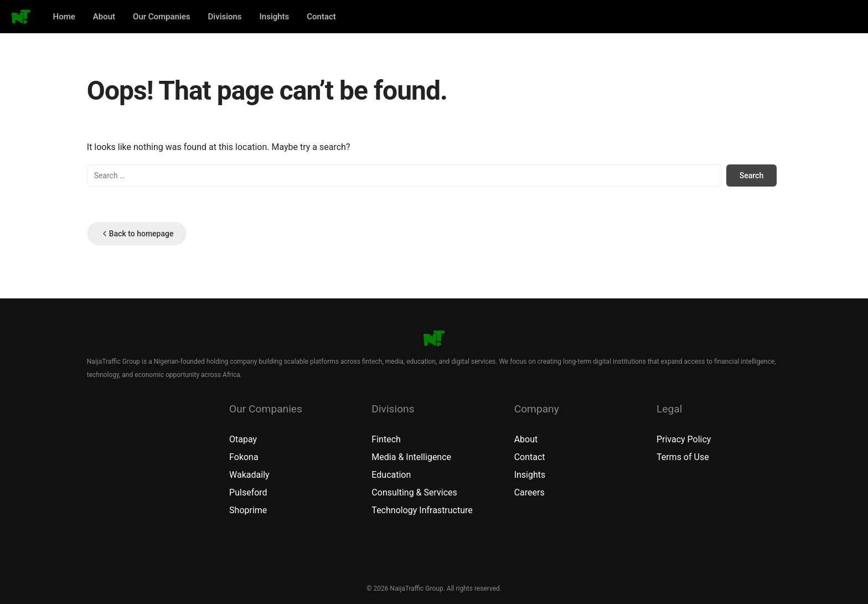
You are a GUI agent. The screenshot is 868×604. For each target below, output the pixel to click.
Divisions (225, 17)
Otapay (243, 439)
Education (391, 475)
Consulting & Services (414, 492)
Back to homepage (137, 234)
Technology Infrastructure (422, 510)
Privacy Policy (684, 439)
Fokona (244, 457)
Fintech (386, 439)
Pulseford (248, 492)
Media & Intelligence (411, 457)
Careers (529, 492)
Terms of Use (683, 457)
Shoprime (248, 510)
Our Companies (162, 17)
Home (64, 17)
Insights (275, 17)
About (104, 17)
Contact (321, 17)
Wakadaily (249, 475)
